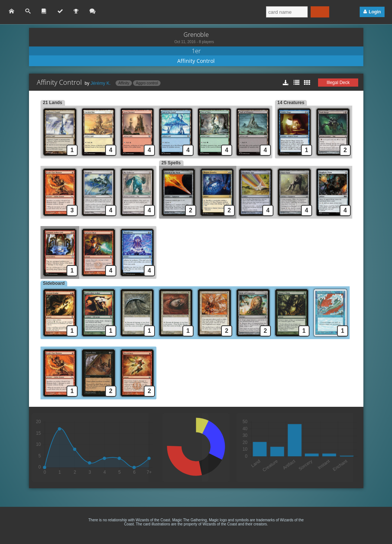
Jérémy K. (101, 83)
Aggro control (147, 83)
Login (375, 12)
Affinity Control (196, 61)
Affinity (124, 83)
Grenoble (196, 35)
